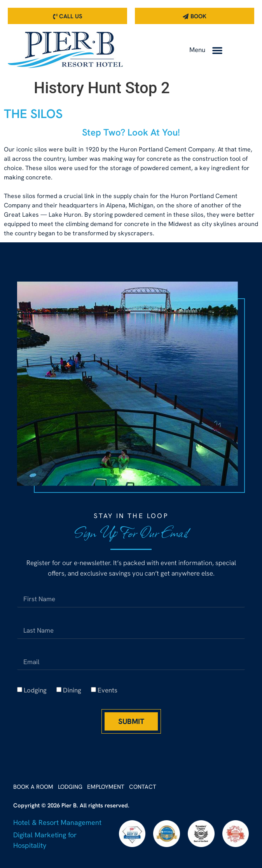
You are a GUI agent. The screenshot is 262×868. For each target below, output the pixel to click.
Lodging (35, 691)
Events (107, 691)
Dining (72, 691)
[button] (217, 50)
